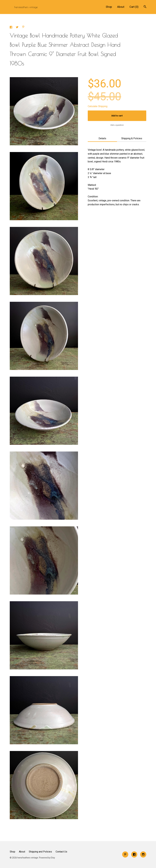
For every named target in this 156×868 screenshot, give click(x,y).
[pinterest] (125, 854)
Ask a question (117, 125)
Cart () (134, 7)
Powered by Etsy (47, 858)
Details (102, 138)
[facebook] (134, 854)
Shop (109, 7)
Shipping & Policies (132, 138)
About (121, 7)
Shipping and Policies (40, 852)
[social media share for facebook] (11, 28)
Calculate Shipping (98, 106)
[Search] (145, 7)
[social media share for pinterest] (23, 27)
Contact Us (61, 852)
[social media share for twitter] (17, 28)
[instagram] (143, 854)
